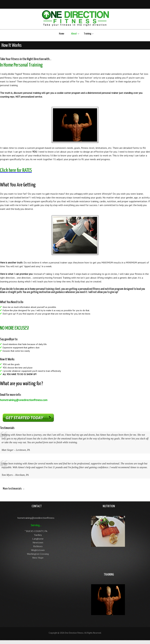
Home (62, 34)
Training (88, 34)
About (74, 34)
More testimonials (12, 489)
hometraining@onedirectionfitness (36, 518)
